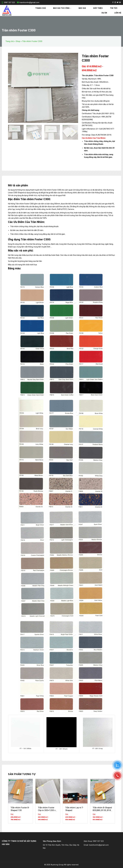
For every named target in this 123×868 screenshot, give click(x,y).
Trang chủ (40, 8)
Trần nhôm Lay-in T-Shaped (74, 809)
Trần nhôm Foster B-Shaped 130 (20, 809)
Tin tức (114, 8)
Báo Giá (82, 8)
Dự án (104, 13)
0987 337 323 (8, 2)
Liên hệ (118, 13)
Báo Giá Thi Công (62, 8)
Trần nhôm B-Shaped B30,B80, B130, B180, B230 (103, 809)
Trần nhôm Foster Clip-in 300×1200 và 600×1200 (47, 809)
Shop (18, 41)
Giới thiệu (98, 8)
